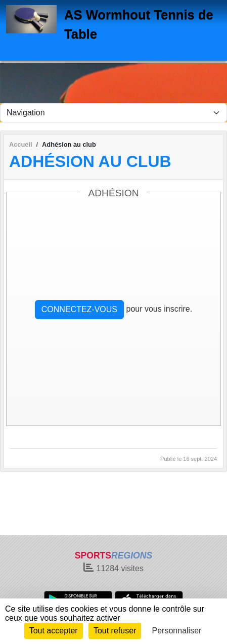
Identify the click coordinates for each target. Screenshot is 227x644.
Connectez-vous (79, 309)
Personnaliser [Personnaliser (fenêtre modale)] (177, 631)
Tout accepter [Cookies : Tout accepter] (54, 631)
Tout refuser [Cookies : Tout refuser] (115, 631)
